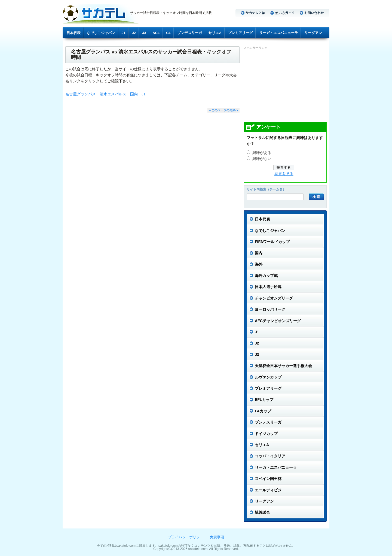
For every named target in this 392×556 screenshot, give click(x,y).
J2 (134, 33)
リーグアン (313, 33)
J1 (124, 33)
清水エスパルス (113, 94)
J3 (144, 33)
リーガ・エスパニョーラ (279, 33)
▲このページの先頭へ (223, 110)
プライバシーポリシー (186, 537)
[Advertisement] (284, 86)
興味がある (262, 153)
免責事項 (217, 537)
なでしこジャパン (101, 33)
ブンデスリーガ (190, 33)
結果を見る (284, 174)
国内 (134, 94)
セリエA (215, 33)
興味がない (262, 159)
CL (168, 33)
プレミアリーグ (240, 33)
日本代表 (73, 33)
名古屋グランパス (81, 94)
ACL (156, 33)
